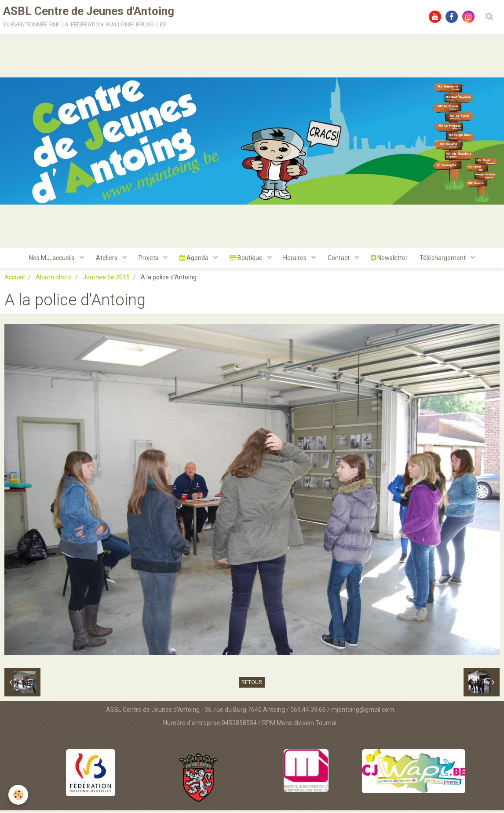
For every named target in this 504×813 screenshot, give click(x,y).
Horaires (297, 260)
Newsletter (394, 260)
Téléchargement (449, 260)
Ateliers (103, 260)
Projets (146, 260)
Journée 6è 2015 (106, 280)
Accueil (15, 280)
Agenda (193, 260)
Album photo (54, 280)
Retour (252, 685)
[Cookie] (19, 795)
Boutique (247, 260)
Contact (342, 260)
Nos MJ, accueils (47, 260)
